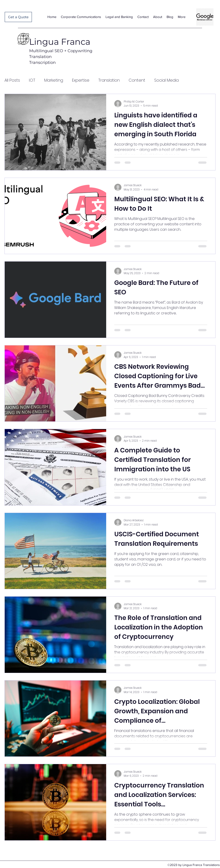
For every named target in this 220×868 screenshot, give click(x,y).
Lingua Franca (60, 42)
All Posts (12, 80)
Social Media (166, 80)
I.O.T (32, 80)
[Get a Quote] (18, 17)
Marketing (54, 80)
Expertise (81, 80)
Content (137, 80)
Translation (109, 80)
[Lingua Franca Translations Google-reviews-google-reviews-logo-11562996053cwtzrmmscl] (205, 17)
